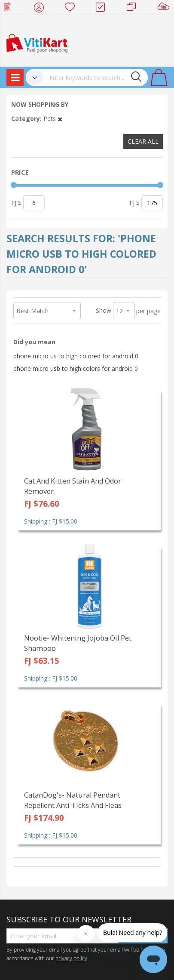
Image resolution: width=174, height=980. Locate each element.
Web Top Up (11, 9)
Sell (165, 9)
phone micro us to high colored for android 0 (76, 356)
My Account (41, 9)
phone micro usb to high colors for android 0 (76, 368)
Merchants (134, 9)
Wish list (72, 9)
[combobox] (95, 77)
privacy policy (71, 958)
